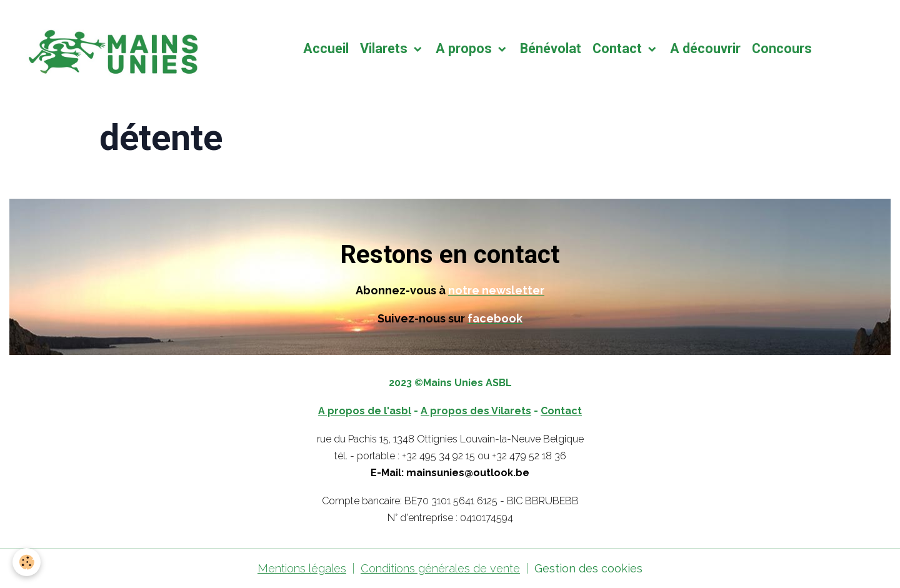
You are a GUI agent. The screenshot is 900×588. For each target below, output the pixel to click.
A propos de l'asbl (365, 411)
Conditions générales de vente (440, 568)
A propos (465, 48)
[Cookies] (27, 562)
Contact (619, 48)
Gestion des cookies (588, 568)
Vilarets (385, 48)
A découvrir (705, 48)
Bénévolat (551, 48)
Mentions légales (302, 568)
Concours (782, 48)
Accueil (326, 48)
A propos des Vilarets (476, 411)
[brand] (113, 49)
